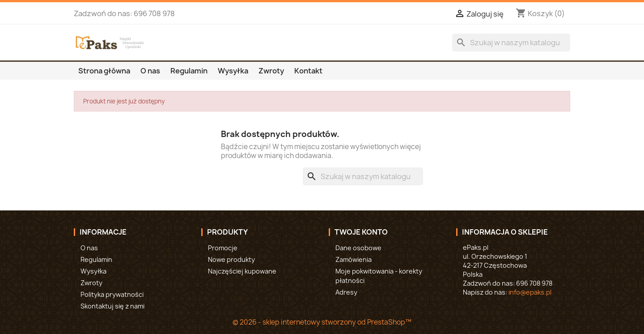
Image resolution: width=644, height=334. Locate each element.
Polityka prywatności (112, 294)
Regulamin (189, 71)
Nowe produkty (231, 259)
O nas (150, 71)
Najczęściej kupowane (242, 271)
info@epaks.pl (530, 292)
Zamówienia (354, 259)
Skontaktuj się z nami (112, 306)
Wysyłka (233, 71)
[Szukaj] (511, 43)
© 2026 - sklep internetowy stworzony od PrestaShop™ (322, 322)
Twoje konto (361, 232)
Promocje (223, 248)
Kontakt (308, 71)
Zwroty (271, 71)
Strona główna (104, 71)
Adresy (346, 292)
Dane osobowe (358, 248)
